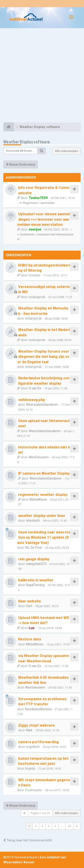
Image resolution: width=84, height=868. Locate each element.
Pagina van (40, 813)
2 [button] (36, 826)
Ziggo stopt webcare (36, 725)
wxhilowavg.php (32, 400)
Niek (29, 730)
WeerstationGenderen (42, 405)
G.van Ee (35, 388)
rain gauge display (34, 559)
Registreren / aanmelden (39, 203)
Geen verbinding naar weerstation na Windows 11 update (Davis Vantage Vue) (44, 537)
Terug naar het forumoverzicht (28, 840)
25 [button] (69, 826)
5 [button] (55, 826)
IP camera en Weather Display (44, 473)
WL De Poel (33, 548)
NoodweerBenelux (38, 709)
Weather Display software (27, 142)
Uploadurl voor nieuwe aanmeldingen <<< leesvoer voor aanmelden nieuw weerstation (44, 219)
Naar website (30, 601)
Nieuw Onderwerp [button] (21, 164)
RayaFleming (35, 585)
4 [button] (49, 826)
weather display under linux (42, 516)
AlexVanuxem (39, 457)
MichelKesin (38, 499)
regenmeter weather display (43, 495)
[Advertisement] (42, 76)
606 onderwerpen (66, 151)
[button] (77, 826)
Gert (29, 606)
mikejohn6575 (36, 564)
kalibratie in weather (36, 580)
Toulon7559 (38, 198)
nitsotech (33, 520)
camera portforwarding (38, 742)
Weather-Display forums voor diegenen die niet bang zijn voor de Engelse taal (43, 357)
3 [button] (42, 826)
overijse (35, 229)
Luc (32, 628)
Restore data (30, 639)
